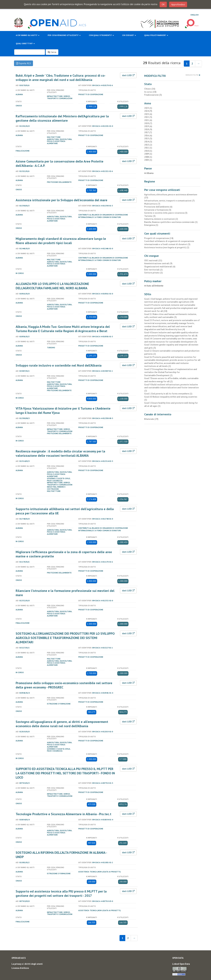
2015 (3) (148, 139)
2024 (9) (148, 111)
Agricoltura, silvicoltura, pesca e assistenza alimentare (60, 141)
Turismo (51, 348)
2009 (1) (148, 154)
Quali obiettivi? (25, 43)
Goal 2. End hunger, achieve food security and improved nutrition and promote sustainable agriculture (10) (171, 300)
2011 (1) (148, 148)
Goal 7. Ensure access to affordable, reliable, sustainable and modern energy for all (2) (171, 380)
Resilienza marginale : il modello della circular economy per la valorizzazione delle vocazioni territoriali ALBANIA (60, 453)
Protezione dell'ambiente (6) (158, 207)
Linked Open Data (181, 964)
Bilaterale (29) (151, 419)
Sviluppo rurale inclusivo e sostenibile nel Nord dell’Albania (59, 365)
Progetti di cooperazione (91, 94)
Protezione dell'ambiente (59, 182)
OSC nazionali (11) (153, 260)
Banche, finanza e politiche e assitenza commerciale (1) (171, 222)
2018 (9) (148, 129)
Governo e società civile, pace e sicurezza (59, 480)
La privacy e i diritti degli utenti (27, 964)
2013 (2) (148, 145)
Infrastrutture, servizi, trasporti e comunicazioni (60, 97)
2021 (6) (148, 120)
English (195, 15)
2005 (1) (148, 160)
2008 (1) (148, 157)
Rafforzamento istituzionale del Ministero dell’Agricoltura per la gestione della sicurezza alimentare (62, 118)
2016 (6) (148, 136)
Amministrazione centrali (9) (158, 263)
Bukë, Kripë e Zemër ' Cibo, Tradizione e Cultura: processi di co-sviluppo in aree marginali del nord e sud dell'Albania (61, 78)
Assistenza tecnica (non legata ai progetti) (99, 872)
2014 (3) (148, 142)
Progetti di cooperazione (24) (159, 238)
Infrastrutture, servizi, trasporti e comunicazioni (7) (169, 201)
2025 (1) (148, 108)
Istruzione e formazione (59, 704)
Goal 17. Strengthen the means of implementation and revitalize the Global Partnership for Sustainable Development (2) (171, 372)
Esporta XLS (23, 63)
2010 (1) (148, 151)
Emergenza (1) (151, 225)
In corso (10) (150, 92)
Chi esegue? (129, 35)
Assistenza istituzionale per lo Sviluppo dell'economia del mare (61, 200)
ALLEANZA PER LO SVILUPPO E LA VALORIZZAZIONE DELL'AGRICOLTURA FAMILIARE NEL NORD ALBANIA (52, 286)
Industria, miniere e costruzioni (56, 488)
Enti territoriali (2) (153, 270)
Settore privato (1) (154, 273)
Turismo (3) (150, 216)
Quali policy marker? (156, 35)
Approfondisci (178, 4)
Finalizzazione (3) (153, 95)
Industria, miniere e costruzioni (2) (161, 219)
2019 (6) (148, 126)
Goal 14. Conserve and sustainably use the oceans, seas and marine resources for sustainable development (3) (171, 340)
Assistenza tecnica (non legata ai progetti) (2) (167, 247)
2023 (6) (148, 114)
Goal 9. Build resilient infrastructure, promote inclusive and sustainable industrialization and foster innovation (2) (171, 388)
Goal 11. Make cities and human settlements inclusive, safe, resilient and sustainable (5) (170, 316)
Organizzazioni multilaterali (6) (160, 267)
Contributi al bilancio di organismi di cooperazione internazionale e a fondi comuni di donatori (103, 216)
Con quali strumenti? (101, 35)
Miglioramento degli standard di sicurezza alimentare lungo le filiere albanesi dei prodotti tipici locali (61, 241)
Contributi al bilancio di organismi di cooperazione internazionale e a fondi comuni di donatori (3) (169, 243)
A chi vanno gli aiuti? (28, 35)
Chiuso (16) (150, 89)
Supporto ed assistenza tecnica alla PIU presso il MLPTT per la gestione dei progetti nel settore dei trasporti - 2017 (61, 893)
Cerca (52, 52)
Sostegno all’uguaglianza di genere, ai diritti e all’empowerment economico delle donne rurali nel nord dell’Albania (62, 724)
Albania (19, 94)
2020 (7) (148, 123)
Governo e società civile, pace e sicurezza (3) (166, 213)
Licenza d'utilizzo (20, 968)
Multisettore (54, 137)
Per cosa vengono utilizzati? (64, 35)
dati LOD (128, 75)
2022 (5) (148, 117)
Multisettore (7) (152, 204)
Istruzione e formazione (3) (158, 210)
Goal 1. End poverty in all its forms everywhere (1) (168, 394)
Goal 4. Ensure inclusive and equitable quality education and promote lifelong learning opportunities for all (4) (171, 334)
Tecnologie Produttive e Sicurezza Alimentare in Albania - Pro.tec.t (63, 814)
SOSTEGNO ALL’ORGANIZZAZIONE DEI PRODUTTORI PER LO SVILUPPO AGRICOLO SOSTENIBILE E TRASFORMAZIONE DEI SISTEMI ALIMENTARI (65, 638)
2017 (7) (148, 132)
